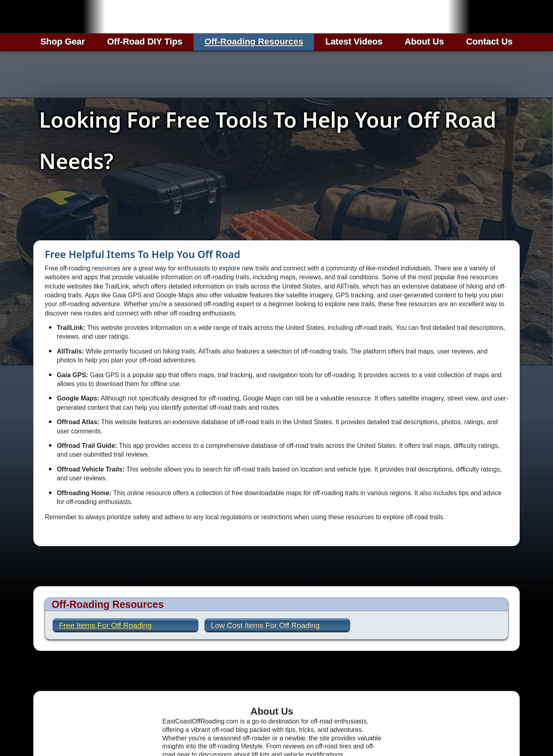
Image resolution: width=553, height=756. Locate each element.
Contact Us (489, 42)
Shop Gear (62, 42)
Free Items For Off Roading (105, 625)
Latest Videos (354, 42)
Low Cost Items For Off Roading (265, 625)
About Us (424, 42)
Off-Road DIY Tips (145, 42)
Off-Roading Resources (254, 42)
